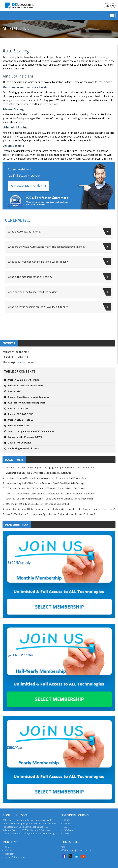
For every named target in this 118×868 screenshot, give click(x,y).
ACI (66, 827)
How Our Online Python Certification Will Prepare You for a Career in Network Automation (50, 494)
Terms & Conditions (15, 857)
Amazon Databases (16, 408)
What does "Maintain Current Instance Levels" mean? (59, 262)
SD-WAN (69, 830)
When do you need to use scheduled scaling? (59, 292)
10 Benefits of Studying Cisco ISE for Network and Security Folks (38, 504)
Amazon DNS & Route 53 (19, 420)
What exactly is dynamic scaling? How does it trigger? (59, 307)
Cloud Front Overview (18, 443)
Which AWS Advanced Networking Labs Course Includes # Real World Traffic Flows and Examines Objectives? (60, 509)
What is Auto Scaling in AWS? (59, 232)
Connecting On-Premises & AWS (23, 437)
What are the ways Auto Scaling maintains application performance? (59, 247)
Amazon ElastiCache (17, 425)
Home (8, 847)
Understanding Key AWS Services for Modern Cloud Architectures (39, 473)
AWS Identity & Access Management (25, 403)
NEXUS (68, 820)
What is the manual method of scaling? (59, 277)
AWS (67, 833)
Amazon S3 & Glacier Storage (22, 380)
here (19, 362)
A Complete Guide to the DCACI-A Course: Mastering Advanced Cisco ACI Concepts (46, 488)
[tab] (59, 232)
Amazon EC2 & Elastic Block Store (24, 385)
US (64, 847)
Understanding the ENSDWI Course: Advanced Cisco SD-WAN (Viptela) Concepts (46, 483)
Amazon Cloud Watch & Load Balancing (27, 397)
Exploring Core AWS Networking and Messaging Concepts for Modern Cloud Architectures (50, 467)
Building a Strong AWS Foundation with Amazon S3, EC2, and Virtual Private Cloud (46, 478)
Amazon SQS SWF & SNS (19, 414)
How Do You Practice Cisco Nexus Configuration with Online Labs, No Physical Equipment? (51, 514)
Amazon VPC (12, 391)
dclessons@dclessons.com (77, 850)
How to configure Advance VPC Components (29, 431)
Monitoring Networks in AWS (21, 448)
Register (10, 854)
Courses (9, 850)
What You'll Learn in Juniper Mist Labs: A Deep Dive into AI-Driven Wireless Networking (49, 499)
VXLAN (68, 823)
